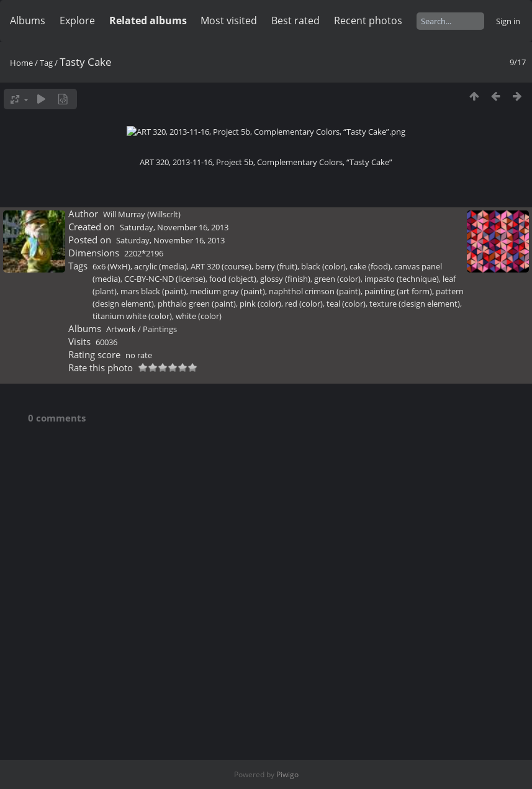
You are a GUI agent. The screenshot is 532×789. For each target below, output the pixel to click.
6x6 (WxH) (111, 556)
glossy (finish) (285, 568)
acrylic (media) (160, 556)
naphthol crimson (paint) (315, 580)
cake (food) (370, 556)
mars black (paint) (153, 580)
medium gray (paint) (228, 580)
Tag (46, 63)
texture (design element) (415, 593)
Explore (77, 20)
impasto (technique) (402, 568)
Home (21, 63)
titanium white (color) (132, 605)
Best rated (295, 20)
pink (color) (260, 593)
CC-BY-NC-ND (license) (165, 568)
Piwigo (287, 774)
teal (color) (346, 593)
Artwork (121, 618)
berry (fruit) (276, 556)
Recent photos (368, 20)
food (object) (233, 568)
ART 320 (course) (221, 556)
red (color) (304, 593)
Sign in (508, 21)
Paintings (160, 618)
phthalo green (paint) (197, 593)
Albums (28, 20)
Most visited (229, 20)
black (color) (323, 556)
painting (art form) (398, 580)
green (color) (337, 568)
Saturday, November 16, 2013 (174, 516)
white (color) (199, 605)
